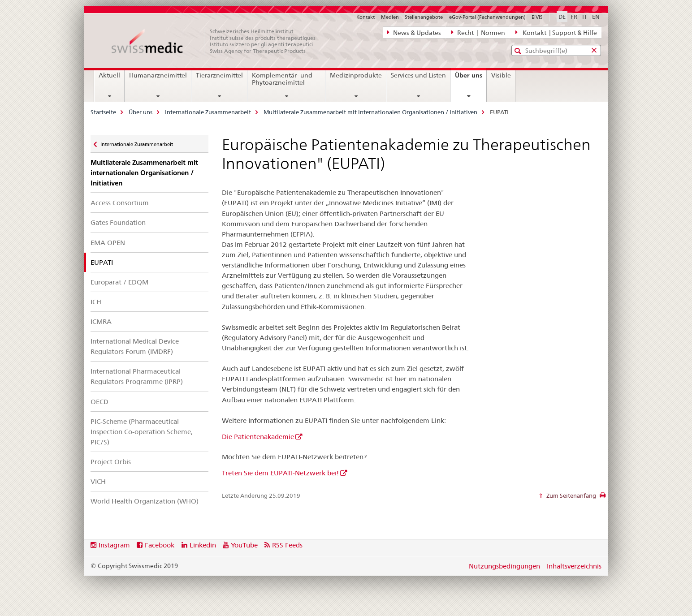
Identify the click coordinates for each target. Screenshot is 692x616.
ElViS (537, 17)
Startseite (103, 112)
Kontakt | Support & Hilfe (556, 32)
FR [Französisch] (574, 17)
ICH (96, 302)
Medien (390, 17)
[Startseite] (218, 41)
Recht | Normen (478, 32)
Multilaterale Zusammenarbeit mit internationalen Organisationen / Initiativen (370, 112)
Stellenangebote (424, 17)
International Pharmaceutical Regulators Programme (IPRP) (137, 376)
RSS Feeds (287, 545)
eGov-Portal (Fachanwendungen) (487, 17)
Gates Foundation (118, 222)
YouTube (244, 545)
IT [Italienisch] (585, 17)
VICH (98, 481)
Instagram (114, 545)
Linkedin (203, 545)
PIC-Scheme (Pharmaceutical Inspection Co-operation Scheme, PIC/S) (142, 432)
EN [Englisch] (596, 17)
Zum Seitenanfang (571, 495)
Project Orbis (111, 462)
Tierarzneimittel (219, 75)
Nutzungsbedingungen (504, 566)
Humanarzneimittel (158, 75)
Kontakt (365, 17)
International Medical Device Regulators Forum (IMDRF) (135, 346)
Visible (501, 75)
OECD (99, 402)
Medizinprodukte (356, 75)
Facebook (160, 545)
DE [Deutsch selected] (562, 17)
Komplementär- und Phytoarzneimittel (282, 79)
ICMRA (101, 321)
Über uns (471, 78)
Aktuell (109, 75)
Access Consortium (120, 203)
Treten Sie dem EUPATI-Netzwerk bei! (280, 473)
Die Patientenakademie (258, 437)
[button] (519, 51)
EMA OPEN (108, 243)
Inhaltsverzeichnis (574, 566)
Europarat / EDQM (119, 282)
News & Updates (414, 32)
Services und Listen (418, 75)
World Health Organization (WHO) (145, 501)
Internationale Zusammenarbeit (208, 112)
